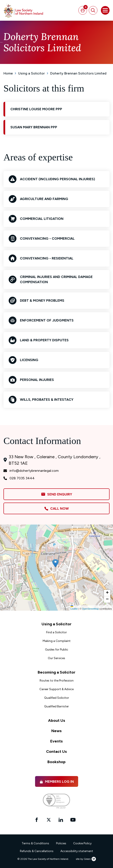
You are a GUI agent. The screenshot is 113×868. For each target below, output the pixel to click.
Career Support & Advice (56, 689)
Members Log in (57, 782)
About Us (57, 720)
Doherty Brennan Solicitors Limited (78, 73)
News (56, 731)
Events (56, 741)
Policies (61, 843)
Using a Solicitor (31, 73)
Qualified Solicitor (57, 698)
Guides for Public (57, 650)
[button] (55, 563)
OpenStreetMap (90, 609)
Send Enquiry (56, 494)
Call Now (56, 509)
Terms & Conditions (35, 843)
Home (8, 73)
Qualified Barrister (56, 706)
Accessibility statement (77, 851)
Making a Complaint (57, 641)
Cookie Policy (82, 843)
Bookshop (56, 762)
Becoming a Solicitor (56, 672)
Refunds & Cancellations (37, 851)
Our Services (56, 658)
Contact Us (56, 752)
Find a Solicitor (56, 632)
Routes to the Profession (57, 681)
